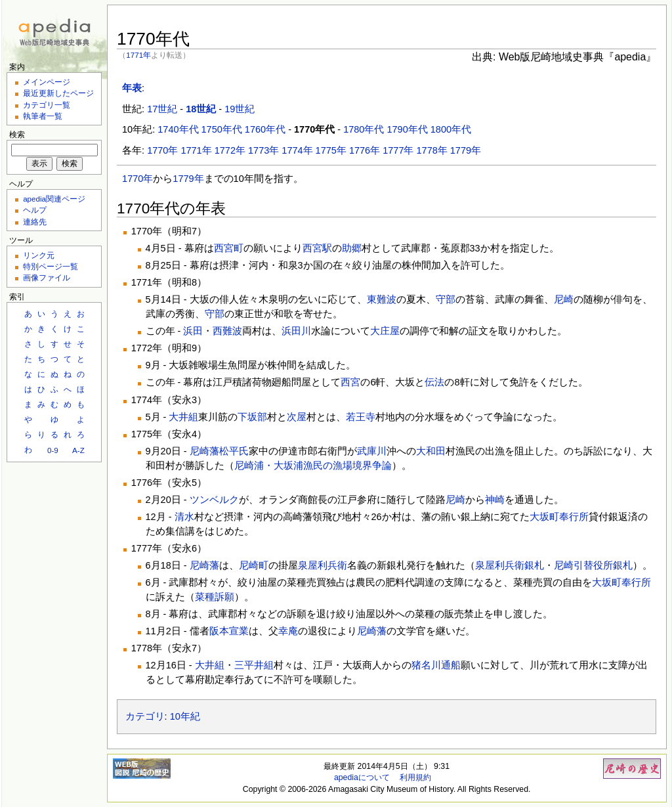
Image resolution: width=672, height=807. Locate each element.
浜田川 (296, 331)
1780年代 (364, 129)
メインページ (47, 82)
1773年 (263, 150)
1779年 (466, 150)
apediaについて (362, 777)
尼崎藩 (204, 451)
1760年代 (265, 129)
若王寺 (361, 417)
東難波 (382, 299)
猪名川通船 (436, 665)
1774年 (297, 150)
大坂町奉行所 (559, 517)
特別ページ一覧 (51, 266)
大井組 (183, 417)
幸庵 (288, 631)
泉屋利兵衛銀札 (510, 565)
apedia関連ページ (54, 199)
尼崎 (564, 299)
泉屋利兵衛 (323, 565)
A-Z (78, 450)
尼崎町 (254, 565)
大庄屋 (385, 331)
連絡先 (35, 222)
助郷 (352, 248)
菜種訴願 (215, 597)
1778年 (432, 150)
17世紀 (162, 109)
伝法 (434, 382)
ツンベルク (214, 500)
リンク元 (39, 255)
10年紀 (185, 716)
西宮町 (229, 248)
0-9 (53, 450)
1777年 (398, 150)
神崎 (495, 500)
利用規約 (415, 777)
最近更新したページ (58, 93)
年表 (132, 88)
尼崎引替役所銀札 (593, 565)
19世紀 (240, 109)
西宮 (350, 382)
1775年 (331, 150)
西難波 (227, 331)
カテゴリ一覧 (47, 105)
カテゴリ (145, 716)
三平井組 (254, 665)
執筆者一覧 (43, 116)
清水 (184, 517)
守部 (446, 299)
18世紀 (201, 109)
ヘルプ (35, 210)
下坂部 (252, 417)
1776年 (365, 150)
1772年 (230, 150)
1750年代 (222, 129)
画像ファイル (47, 277)
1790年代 (407, 129)
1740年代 (178, 129)
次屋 (297, 417)
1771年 (138, 55)
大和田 (431, 451)
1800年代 (451, 129)
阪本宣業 (229, 631)
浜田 (193, 331)
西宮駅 (317, 248)
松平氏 (234, 451)
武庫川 (372, 451)
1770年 (162, 150)
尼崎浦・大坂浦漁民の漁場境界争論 (313, 466)
